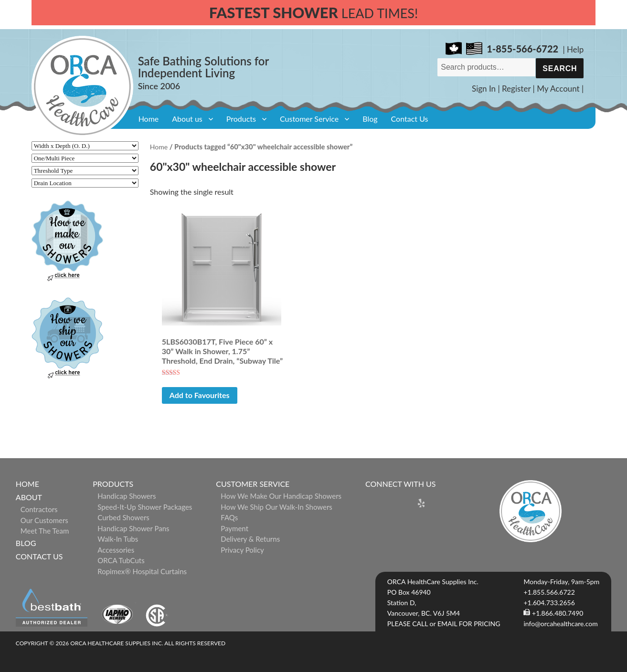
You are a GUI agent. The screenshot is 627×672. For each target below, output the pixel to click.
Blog (370, 119)
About (29, 497)
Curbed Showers (123, 517)
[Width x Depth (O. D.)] (85, 146)
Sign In (484, 89)
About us (187, 119)
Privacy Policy (242, 550)
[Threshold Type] (85, 171)
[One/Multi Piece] (85, 158)
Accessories (116, 550)
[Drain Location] (85, 183)
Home (149, 119)
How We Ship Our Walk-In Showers (276, 507)
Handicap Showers (127, 496)
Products (241, 119)
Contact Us (410, 119)
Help (575, 49)
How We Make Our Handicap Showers (281, 496)
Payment (234, 528)
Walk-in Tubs (118, 539)
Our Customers (44, 520)
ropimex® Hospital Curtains (142, 571)
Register (516, 89)
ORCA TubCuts (121, 560)
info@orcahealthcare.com (560, 624)
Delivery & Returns (250, 539)
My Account (558, 89)
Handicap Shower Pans (133, 528)
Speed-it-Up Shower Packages (145, 507)
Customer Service (309, 119)
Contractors (39, 509)
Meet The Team (45, 531)
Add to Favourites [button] (200, 395)
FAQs (229, 517)
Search (560, 68)
